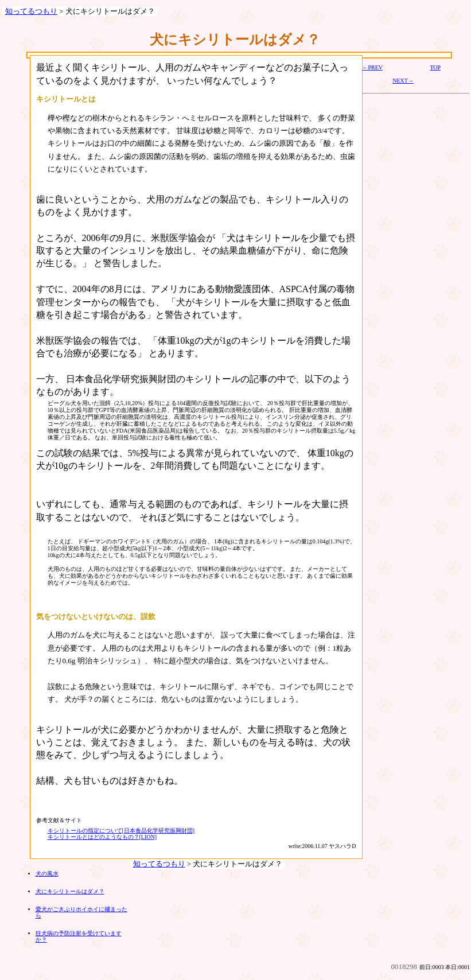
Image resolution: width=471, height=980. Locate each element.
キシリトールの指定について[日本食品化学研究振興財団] (121, 831)
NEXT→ (403, 81)
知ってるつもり (31, 11)
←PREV (373, 67)
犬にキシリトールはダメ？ (70, 891)
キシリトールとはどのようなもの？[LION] (102, 837)
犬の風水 (47, 874)
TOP (435, 67)
